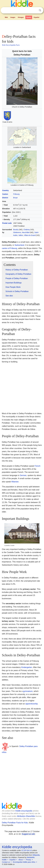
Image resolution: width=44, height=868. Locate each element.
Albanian (15, 482)
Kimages (21, 17)
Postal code (7, 223)
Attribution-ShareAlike (26, 816)
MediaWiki (31, 857)
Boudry (16, 230)
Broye (15, 198)
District (5, 198)
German (23, 475)
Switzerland (19, 245)
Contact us (6, 862)
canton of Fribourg (10, 248)
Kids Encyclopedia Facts (11, 45)
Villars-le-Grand (30, 235)
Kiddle (4, 860)
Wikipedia (36, 855)
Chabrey (27, 230)
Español (36, 17)
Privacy (29, 860)
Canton (5, 194)
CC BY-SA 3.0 (27, 850)
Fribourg (16, 194)
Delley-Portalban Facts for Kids (15, 823)
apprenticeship (32, 704)
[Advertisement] (22, 27)
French (37, 466)
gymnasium (28, 691)
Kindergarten (27, 667)
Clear (35, 10)
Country (5, 190)
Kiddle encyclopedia (24, 811)
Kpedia (29, 17)
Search (40, 10)
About (21, 860)
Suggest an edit (28, 834)
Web (6, 17)
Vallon (21, 235)
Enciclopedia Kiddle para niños (24, 862)
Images (13, 17)
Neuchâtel (26, 232)
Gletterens (17, 232)
